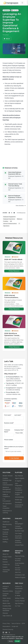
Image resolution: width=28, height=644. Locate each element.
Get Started (14, 458)
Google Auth (15, 626)
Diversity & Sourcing (8, 629)
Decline (11, 641)
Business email (9, 423)
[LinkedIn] (3, 633)
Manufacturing (7, 524)
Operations (6, 226)
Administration (19, 497)
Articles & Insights (6, 587)
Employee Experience (9, 219)
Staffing (5, 542)
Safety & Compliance (6, 495)
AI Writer (18, 596)
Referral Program (20, 577)
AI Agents (18, 481)
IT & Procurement (7, 500)
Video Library (7, 598)
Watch (7, 39)
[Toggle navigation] (22, 3)
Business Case (19, 531)
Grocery (5, 537)
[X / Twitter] (9, 633)
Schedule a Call (20, 575)
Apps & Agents (20, 478)
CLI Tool (18, 606)
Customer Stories (6, 595)
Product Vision (7, 557)
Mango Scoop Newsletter (7, 609)
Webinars (20, 219)
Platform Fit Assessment (19, 587)
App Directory (19, 603)
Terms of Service (16, 623)
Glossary (5, 613)
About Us (5, 554)
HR (11, 221)
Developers (18, 502)
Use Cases (18, 533)
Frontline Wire (7, 606)
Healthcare (6, 522)
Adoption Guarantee (18, 541)
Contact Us (6, 564)
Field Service (7, 492)
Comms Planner (20, 601)
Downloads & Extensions (19, 506)
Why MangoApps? (19, 523)
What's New (6, 603)
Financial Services (5, 533)
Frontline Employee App (7, 479)
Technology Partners (6, 571)
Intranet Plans (19, 545)
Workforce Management (7, 488)
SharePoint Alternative (18, 537)
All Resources (21, 213)
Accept (17, 641)
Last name (18, 415)
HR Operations (7, 504)
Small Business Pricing (20, 564)
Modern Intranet (8, 476)
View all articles (20, 206)
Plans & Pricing (20, 556)
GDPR (23, 623)
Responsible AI (6, 626)
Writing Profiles (20, 598)
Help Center (7, 616)
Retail (4, 527)
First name (8, 415)
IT (19, 224)
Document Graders (18, 592)
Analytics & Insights (18, 494)
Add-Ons (18, 572)
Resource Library (8, 591)
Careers (5, 567)
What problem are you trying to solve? (14, 448)
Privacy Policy (6, 623)
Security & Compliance (19, 489)
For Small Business (18, 560)
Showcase (6, 601)
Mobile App (18, 500)
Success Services (18, 569)
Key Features (19, 476)
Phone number (9, 440)
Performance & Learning (7, 512)
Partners (5, 562)
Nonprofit (5, 539)
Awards (5, 559)
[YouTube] (6, 633)
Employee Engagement (9, 217)
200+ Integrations (19, 484)
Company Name (7, 431)
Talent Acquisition (6, 507)
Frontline (6, 221)
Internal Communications (10, 224)
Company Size (19, 430)
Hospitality (6, 529)
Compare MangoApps (19, 527)
